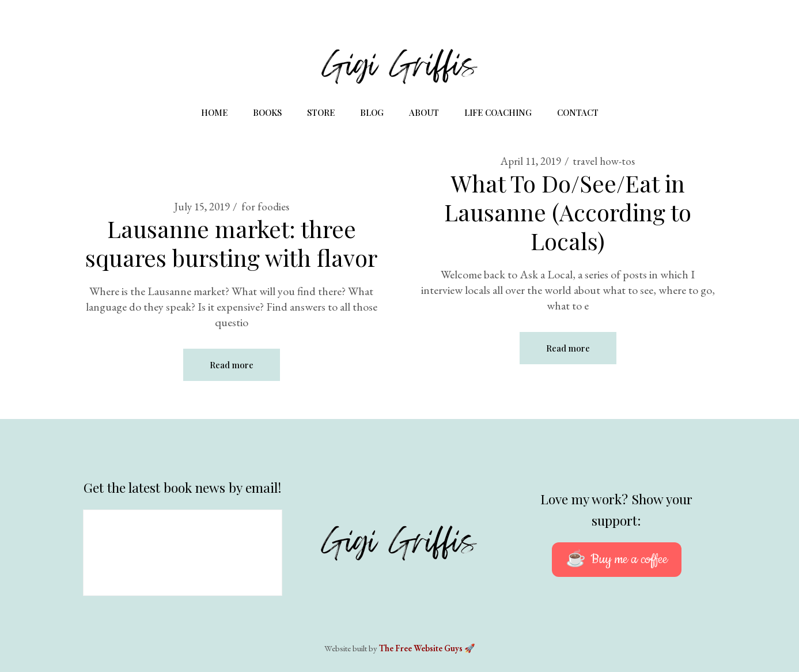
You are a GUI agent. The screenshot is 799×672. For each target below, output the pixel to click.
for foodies (265, 207)
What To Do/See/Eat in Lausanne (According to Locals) (568, 212)
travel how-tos (604, 161)
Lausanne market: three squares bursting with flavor (231, 243)
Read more (232, 365)
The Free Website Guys (421, 648)
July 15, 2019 (202, 207)
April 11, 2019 (531, 161)
